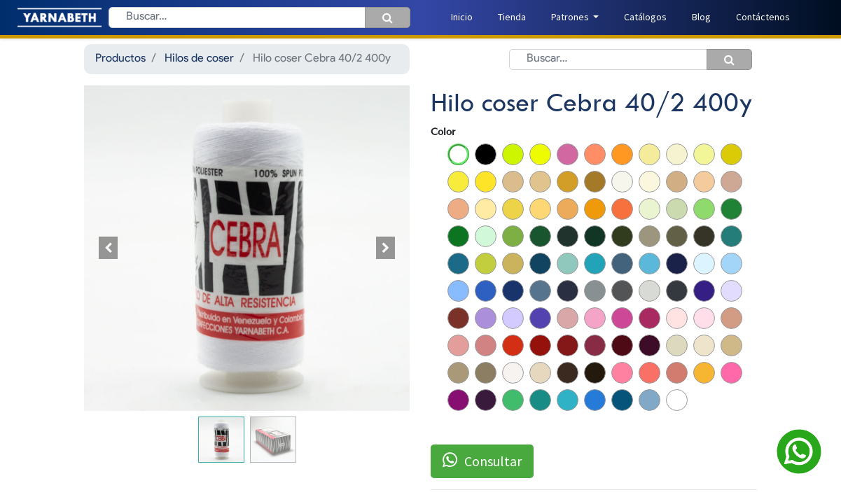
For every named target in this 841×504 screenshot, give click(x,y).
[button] (109, 248)
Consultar (482, 461)
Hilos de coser (199, 59)
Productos (120, 59)
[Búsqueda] (388, 17)
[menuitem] (462, 17)
